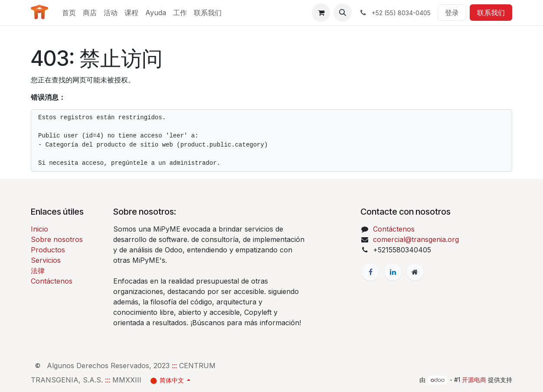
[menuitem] (69, 13)
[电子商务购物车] (321, 13)
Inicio (39, 229)
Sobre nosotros (57, 239)
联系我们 (491, 13)
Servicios (46, 260)
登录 (452, 13)
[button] (343, 13)
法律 (38, 271)
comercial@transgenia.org (416, 239)
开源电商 (474, 380)
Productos (48, 250)
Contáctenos (52, 281)
